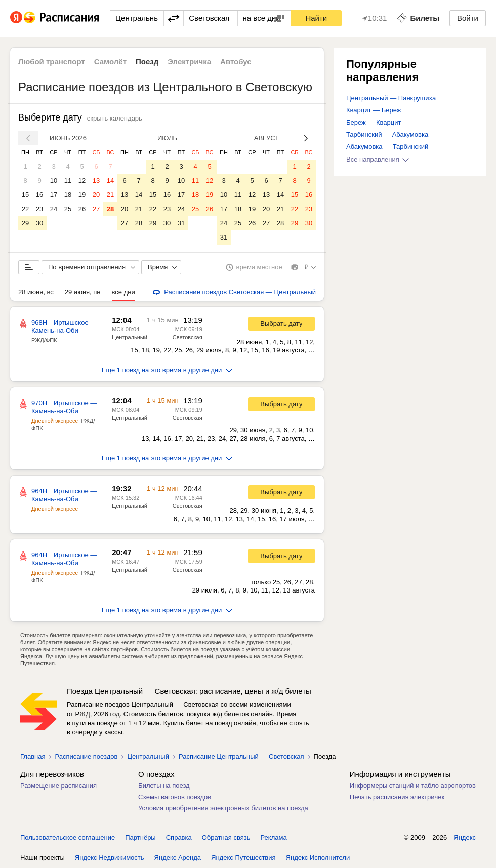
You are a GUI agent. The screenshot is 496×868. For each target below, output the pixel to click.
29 (25, 223)
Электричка (189, 62)
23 (39, 209)
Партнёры (140, 837)
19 (82, 195)
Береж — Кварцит (374, 122)
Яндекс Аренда (178, 858)
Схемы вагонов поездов (175, 797)
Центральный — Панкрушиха (391, 98)
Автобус (236, 62)
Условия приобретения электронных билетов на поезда (223, 808)
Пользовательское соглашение (68, 837)
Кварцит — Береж (374, 110)
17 (54, 195)
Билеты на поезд (164, 786)
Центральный (130, 337)
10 (54, 181)
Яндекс (465, 837)
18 (68, 195)
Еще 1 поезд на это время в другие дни (167, 370)
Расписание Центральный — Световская (241, 756)
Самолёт (110, 62)
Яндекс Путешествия (243, 858)
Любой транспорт (52, 62)
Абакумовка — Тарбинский (387, 147)
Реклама (274, 837)
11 (68, 181)
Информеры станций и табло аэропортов (413, 786)
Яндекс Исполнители (318, 858)
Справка (179, 837)
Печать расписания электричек (397, 797)
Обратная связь (226, 837)
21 (110, 195)
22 (25, 209)
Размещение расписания (58, 786)
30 (39, 223)
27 (96, 209)
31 (181, 223)
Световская (188, 337)
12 (82, 181)
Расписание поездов (86, 756)
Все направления (378, 159)
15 (25, 195)
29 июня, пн (83, 292)
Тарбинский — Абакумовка (387, 134)
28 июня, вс (36, 292)
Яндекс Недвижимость (110, 858)
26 (82, 209)
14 (110, 181)
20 (96, 195)
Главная (33, 756)
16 (39, 195)
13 (96, 181)
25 (68, 209)
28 (110, 209)
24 (54, 209)
